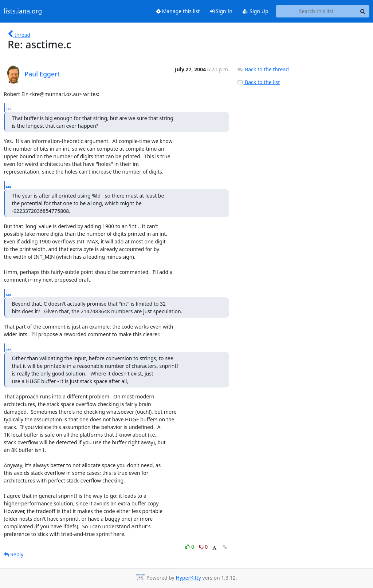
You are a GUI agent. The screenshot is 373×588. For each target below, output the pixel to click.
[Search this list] (316, 11)
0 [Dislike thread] (204, 547)
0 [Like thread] (190, 547)
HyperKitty (188, 578)
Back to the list (258, 82)
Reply (14, 554)
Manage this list (178, 11)
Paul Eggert (42, 74)
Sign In (221, 11)
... (9, 107)
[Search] (363, 11)
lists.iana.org (23, 11)
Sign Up (256, 11)
